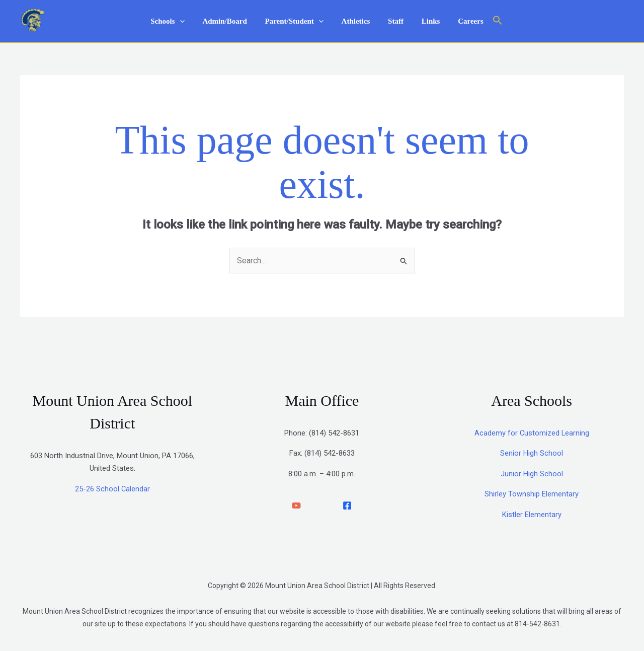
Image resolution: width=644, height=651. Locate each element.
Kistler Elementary (532, 515)
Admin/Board (230, 21)
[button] (487, 21)
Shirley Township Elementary (532, 494)
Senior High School (532, 454)
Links (425, 21)
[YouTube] (296, 506)
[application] (188, 21)
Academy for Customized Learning (532, 433)
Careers (462, 21)
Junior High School (532, 474)
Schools (176, 21)
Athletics (356, 21)
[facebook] (347, 506)
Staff (393, 21)
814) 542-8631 (335, 433)
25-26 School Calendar (112, 489)
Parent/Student (297, 21)
